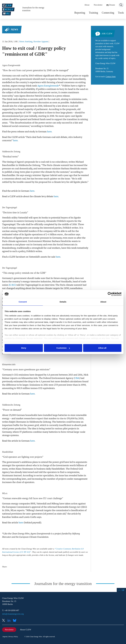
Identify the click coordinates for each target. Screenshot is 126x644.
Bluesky (15, 621)
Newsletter (98, 5)
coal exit (55, 99)
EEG (84, 507)
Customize (63, 348)
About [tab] (103, 302)
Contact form (111, 77)
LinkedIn (10, 621)
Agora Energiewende (48, 86)
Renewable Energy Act (69, 507)
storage (6, 435)
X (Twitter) (5, 621)
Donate (112, 5)
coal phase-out (22, 245)
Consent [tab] (23, 302)
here (49, 132)
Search (121, 5)
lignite (79, 116)
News (14, 30)
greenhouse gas (32, 369)
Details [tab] (63, 302)
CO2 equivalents (46, 388)
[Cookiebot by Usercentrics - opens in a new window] (110, 294)
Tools (121, 13)
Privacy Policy (13, 637)
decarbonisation (29, 92)
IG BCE (12, 285)
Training (93, 13)
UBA (77, 378)
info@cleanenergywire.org (13, 614)
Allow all (102, 348)
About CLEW (26, 630)
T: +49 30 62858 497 (11, 610)
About (87, 5)
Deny (24, 348)
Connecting (108, 13)
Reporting (80, 13)
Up (123, 590)
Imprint (5, 637)
